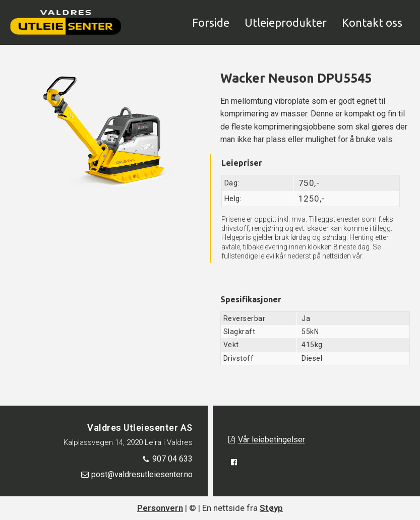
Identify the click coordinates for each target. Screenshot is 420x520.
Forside (211, 22)
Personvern (160, 508)
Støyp (271, 508)
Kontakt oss (372, 22)
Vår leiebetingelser (272, 440)
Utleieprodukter (286, 22)
